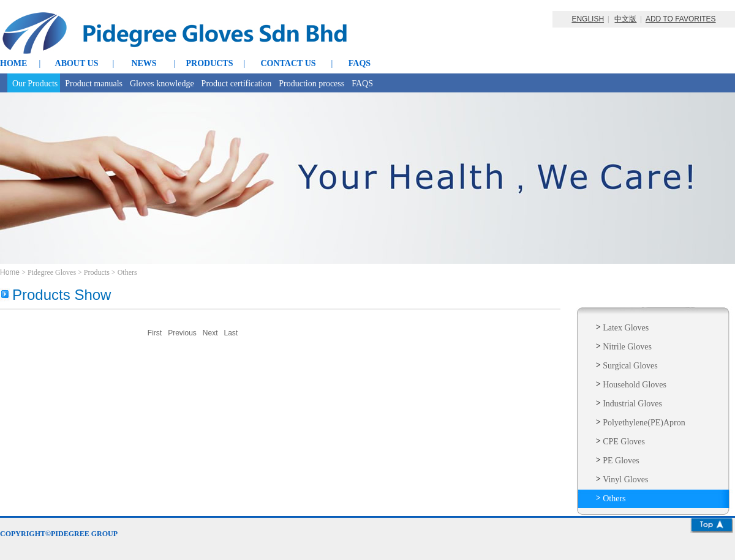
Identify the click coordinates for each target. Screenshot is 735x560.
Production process (311, 84)
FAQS (360, 63)
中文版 (625, 19)
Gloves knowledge (162, 84)
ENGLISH (588, 19)
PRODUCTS (209, 63)
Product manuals (94, 84)
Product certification (237, 84)
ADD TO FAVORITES (681, 19)
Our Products (35, 84)
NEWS (144, 63)
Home (11, 272)
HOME (13, 63)
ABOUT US (77, 63)
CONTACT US (288, 63)
